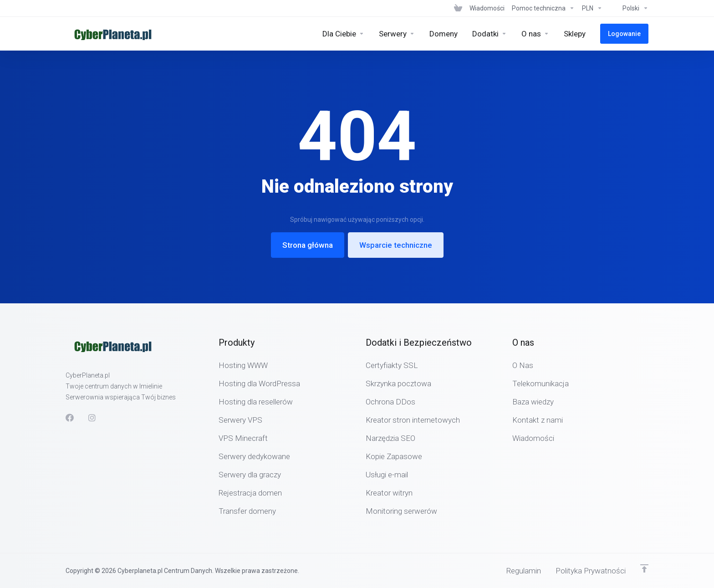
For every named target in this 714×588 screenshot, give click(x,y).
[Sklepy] (575, 34)
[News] (487, 8)
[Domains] (444, 34)
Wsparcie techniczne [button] (396, 245)
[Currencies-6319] (592, 8)
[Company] (535, 34)
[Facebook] (70, 418)
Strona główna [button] (308, 245)
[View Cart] (458, 8)
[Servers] (397, 34)
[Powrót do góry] (644, 568)
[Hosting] (343, 34)
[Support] (543, 8)
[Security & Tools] (490, 34)
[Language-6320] (627, 8)
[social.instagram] (92, 418)
